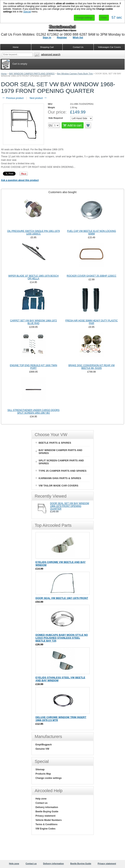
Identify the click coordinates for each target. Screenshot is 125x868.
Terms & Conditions (47, 824)
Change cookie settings (49, 778)
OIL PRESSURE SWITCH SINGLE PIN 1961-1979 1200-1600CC (33, 232)
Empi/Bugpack (44, 745)
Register (62, 37)
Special (27, 12)
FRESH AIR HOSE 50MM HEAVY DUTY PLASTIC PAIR (91, 322)
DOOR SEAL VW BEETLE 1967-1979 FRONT (62, 598)
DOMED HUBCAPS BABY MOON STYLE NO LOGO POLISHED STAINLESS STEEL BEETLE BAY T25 (62, 638)
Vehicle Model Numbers (49, 820)
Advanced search (51, 54)
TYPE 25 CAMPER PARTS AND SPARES (63, 471)
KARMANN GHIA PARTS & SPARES (60, 478)
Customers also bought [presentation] (62, 192)
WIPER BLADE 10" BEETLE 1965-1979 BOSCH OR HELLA (34, 277)
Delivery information (47, 807)
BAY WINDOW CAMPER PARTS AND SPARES (32, 74)
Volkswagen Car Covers (109, 47)
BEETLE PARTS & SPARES (55, 443)
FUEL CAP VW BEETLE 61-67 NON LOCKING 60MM (91, 232)
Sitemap (40, 770)
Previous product (13, 98)
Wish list (78, 37)
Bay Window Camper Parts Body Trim (75, 74)
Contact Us (78, 47)
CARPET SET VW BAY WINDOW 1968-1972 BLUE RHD (34, 322)
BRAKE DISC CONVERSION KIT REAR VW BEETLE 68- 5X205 (92, 367)
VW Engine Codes (46, 829)
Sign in (47, 37)
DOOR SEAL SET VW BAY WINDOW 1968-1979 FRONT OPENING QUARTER (70, 506)
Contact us (42, 803)
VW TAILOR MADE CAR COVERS (59, 486)
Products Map (43, 774)
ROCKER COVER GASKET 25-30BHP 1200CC (91, 276)
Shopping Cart (47, 47)
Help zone (41, 799)
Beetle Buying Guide (47, 812)
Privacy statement (46, 816)
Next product (38, 98)
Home (4, 74)
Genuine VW (42, 749)
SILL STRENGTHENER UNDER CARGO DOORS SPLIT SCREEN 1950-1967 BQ (33, 412)
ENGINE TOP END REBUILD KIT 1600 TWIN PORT (34, 367)
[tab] (62, 192)
